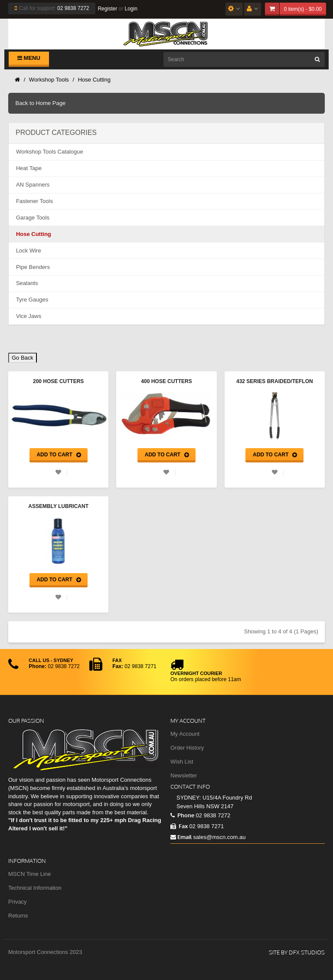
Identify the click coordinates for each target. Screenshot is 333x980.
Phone (182, 815)
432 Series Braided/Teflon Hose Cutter (275, 382)
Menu (29, 58)
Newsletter (184, 775)
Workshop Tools (49, 80)
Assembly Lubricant (58, 506)
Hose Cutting (94, 80)
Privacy (18, 902)
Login (131, 9)
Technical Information (35, 888)
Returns (18, 916)
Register (107, 9)
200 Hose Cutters (58, 381)
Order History (187, 748)
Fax (179, 826)
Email (181, 837)
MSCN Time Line (29, 874)
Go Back (23, 358)
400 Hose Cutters (166, 381)
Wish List (182, 762)
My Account (185, 734)
